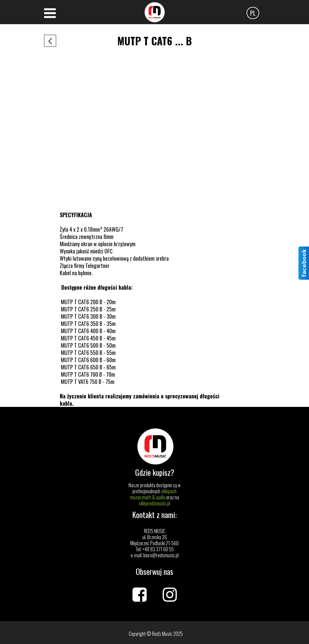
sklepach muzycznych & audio (153, 494)
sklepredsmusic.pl (154, 503)
